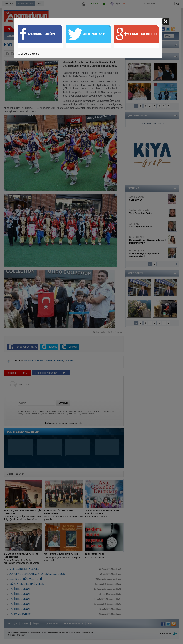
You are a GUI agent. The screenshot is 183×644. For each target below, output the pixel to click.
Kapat (166, 21)
